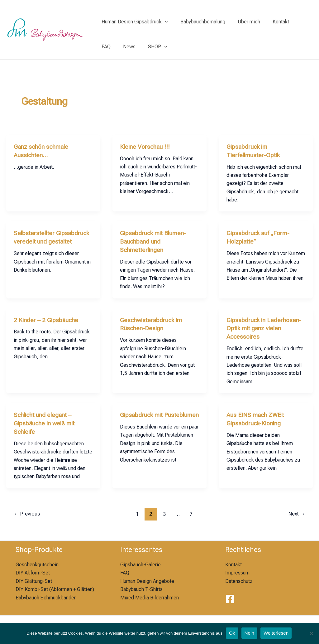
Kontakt (272, 22)
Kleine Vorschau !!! (146, 147)
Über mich (243, 22)
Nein (250, 634)
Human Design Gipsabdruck (133, 22)
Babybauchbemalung (199, 22)
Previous (28, 511)
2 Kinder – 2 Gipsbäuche (47, 318)
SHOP (132, 47)
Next (296, 511)
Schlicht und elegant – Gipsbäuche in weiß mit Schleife (45, 421)
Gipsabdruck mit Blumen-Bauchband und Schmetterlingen (155, 241)
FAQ (295, 22)
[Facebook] (230, 596)
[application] (164, 22)
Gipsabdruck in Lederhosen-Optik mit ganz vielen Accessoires (265, 327)
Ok (232, 634)
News (107, 47)
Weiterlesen (277, 634)
